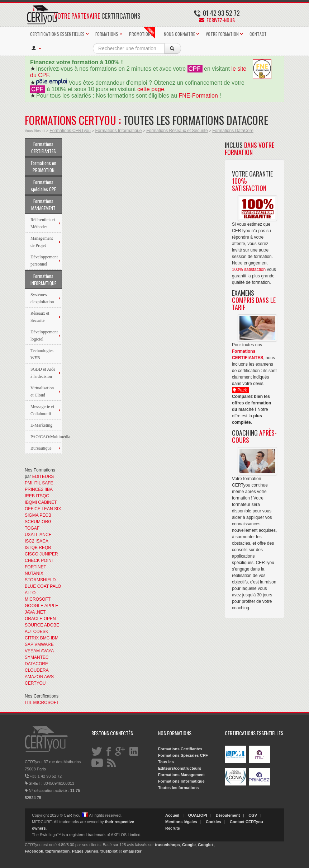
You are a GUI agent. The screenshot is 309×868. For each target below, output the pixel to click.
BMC (45, 638)
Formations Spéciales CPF (183, 755)
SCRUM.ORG (38, 522)
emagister (132, 851)
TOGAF (32, 528)
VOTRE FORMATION (222, 34)
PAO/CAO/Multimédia (46, 437)
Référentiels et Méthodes (43, 223)
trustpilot (109, 851)
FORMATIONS (107, 34)
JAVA (30, 612)
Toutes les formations (178, 788)
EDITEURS (43, 477)
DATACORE (36, 664)
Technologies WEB (42, 354)
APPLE (51, 606)
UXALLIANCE (38, 535)
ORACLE (34, 619)
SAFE (47, 483)
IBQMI (31, 502)
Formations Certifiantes (180, 749)
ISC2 (30, 541)
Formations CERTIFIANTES (44, 147)
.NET (41, 612)
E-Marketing (41, 425)
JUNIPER (49, 554)
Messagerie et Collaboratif (42, 410)
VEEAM (32, 651)
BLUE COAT (37, 586)
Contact (237, 822)
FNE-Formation (198, 96)
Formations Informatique (118, 131)
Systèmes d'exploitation (42, 298)
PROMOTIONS (142, 33)
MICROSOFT (38, 599)
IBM (55, 638)
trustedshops (167, 845)
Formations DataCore (233, 131)
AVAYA (47, 651)
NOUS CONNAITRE (179, 34)
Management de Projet (42, 242)
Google (189, 845)
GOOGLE (34, 606)
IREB (30, 496)
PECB (45, 515)
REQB (45, 548)
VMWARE (44, 644)
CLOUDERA (37, 670)
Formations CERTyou (70, 131)
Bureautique (41, 448)
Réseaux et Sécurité (40, 317)
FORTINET (35, 567)
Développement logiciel (44, 336)
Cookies (213, 822)
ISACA (42, 541)
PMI (28, 483)
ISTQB (31, 548)
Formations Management (181, 775)
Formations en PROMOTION (44, 166)
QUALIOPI (197, 815)
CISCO (32, 554)
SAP (29, 644)
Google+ (206, 845)
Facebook (34, 851)
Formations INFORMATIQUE (43, 280)
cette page (151, 89)
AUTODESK (37, 632)
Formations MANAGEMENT (43, 205)
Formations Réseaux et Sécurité (177, 131)
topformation (57, 851)
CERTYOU (35, 683)
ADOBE (52, 625)
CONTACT (258, 34)
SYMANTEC (37, 657)
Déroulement (228, 815)
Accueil (172, 815)
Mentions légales (181, 822)
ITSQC (42, 496)
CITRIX (32, 638)
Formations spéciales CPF (43, 186)
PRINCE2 (34, 489)
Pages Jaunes (85, 851)
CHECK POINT (39, 560)
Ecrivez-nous (217, 20)
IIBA (48, 489)
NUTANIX (34, 573)
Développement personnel (44, 261)
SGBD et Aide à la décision (43, 373)
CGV (253, 815)
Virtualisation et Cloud (42, 391)
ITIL (37, 483)
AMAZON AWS (39, 677)
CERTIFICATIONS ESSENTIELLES (57, 34)
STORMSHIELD (40, 580)
